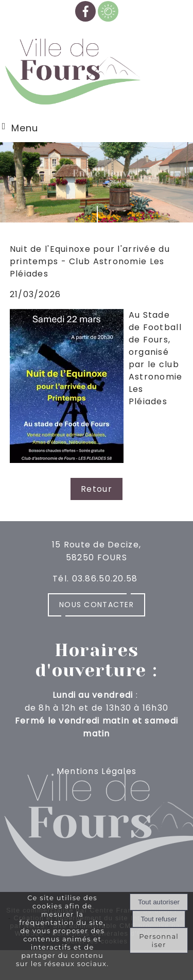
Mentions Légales (97, 771)
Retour (97, 489)
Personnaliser (159, 940)
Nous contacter (97, 605)
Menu (25, 128)
